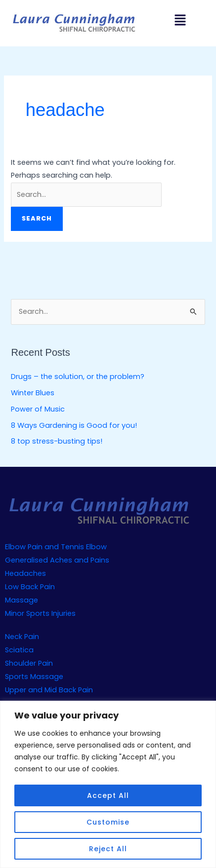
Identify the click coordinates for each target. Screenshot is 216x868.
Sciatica (19, 650)
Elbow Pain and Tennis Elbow (56, 547)
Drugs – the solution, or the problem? (78, 377)
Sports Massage (34, 677)
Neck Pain (22, 637)
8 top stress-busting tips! (57, 441)
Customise (108, 822)
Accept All (108, 795)
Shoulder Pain (29, 663)
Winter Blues (33, 393)
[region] (108, 784)
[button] (180, 21)
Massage (22, 600)
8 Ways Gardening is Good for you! (74, 425)
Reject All (108, 849)
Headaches (25, 573)
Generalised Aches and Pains (57, 560)
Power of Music (38, 409)
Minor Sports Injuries (40, 613)
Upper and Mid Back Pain (49, 690)
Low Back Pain (30, 587)
